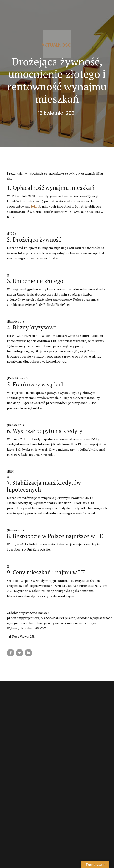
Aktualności (57, 45)
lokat (35, 206)
